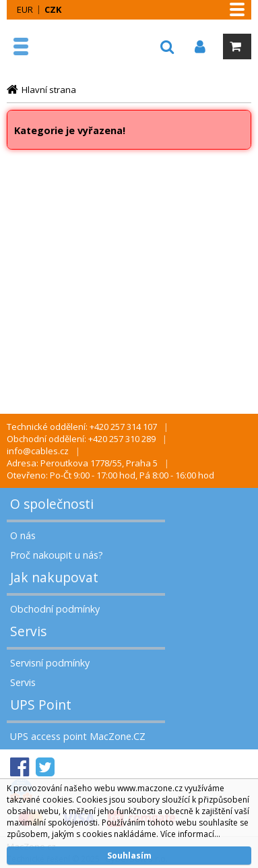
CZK (53, 9)
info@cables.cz (38, 451)
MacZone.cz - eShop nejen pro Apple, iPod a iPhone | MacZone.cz (52, 46)
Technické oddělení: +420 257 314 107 (82, 427)
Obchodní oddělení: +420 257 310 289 (81, 439)
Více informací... (190, 834)
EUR (25, 9)
